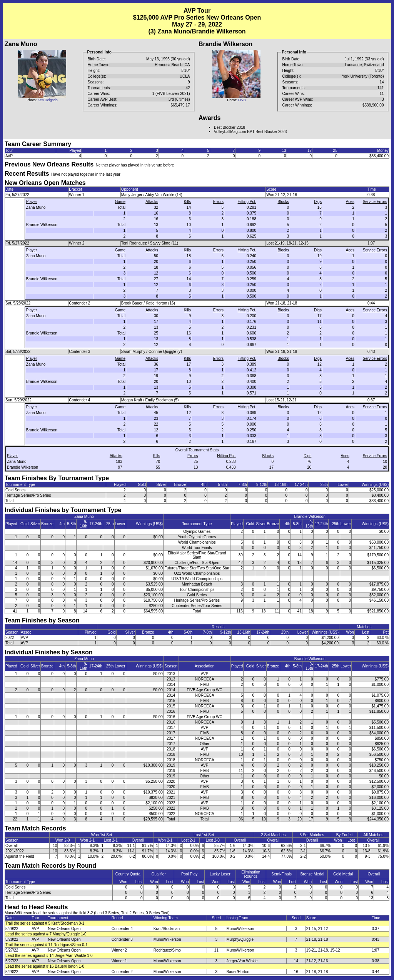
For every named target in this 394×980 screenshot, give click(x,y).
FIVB (242, 100)
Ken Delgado (48, 100)
